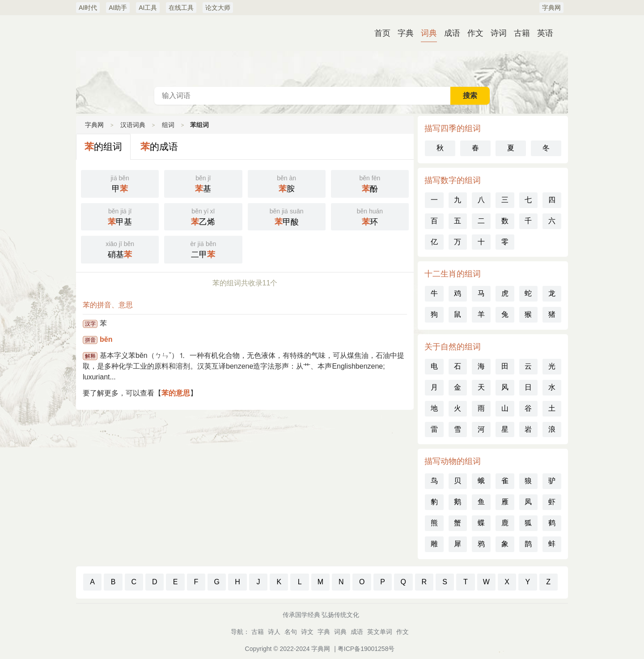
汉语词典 (322, 51)
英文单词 (380, 632)
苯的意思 (176, 393)
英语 (545, 33)
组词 (168, 125)
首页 (382, 33)
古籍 (522, 33)
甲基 (120, 216)
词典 (429, 33)
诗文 (307, 632)
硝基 (120, 249)
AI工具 (148, 8)
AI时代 (88, 8)
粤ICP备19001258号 (366, 649)
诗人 (274, 632)
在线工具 (181, 8)
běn (106, 339)
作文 (475, 33)
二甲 (203, 249)
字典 (406, 33)
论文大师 (218, 8)
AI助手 (118, 8)
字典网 (551, 8)
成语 (452, 33)
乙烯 (203, 216)
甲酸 (287, 216)
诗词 (499, 33)
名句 (291, 632)
